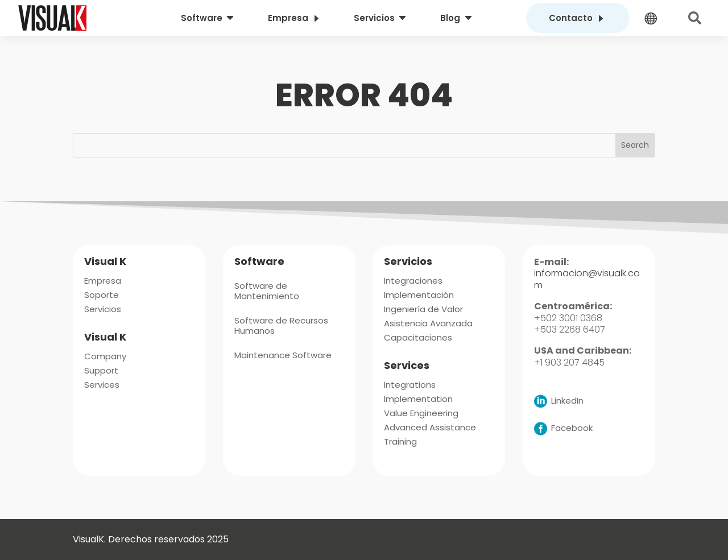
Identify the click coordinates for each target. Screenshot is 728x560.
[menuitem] (209, 18)
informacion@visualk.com (587, 279)
